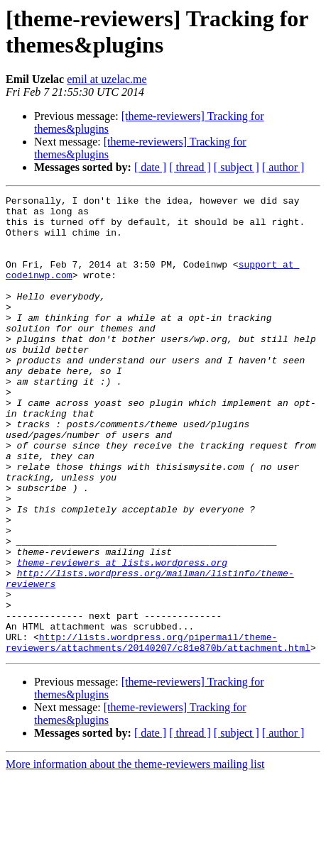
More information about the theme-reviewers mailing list (135, 856)
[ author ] (283, 167)
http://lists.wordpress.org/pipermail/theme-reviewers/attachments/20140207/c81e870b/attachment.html (158, 732)
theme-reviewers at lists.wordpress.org (122, 637)
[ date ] (150, 167)
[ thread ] (190, 167)
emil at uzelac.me (107, 79)
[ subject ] (237, 167)
